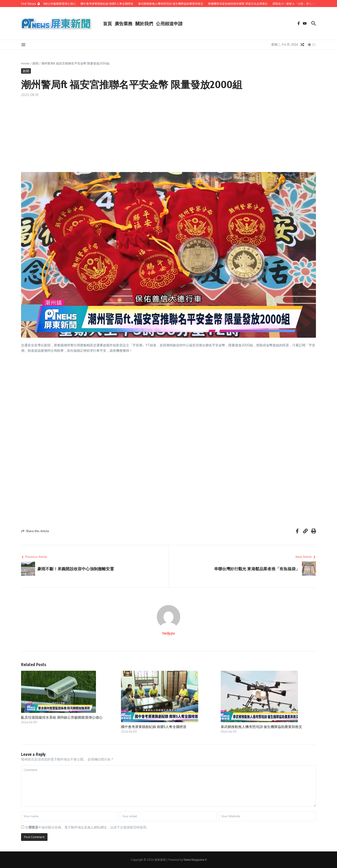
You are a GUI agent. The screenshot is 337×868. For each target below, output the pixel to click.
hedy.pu (169, 633)
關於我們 (144, 23)
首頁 (107, 23)
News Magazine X (195, 860)
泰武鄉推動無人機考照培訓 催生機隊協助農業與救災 (261, 727)
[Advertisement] (168, 132)
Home (25, 63)
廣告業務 (124, 23)
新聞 (35, 63)
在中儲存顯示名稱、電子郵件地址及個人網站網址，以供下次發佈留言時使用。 (87, 827)
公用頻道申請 (169, 23)
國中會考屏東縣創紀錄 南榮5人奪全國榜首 (154, 727)
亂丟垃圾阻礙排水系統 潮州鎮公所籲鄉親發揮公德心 (62, 717)
